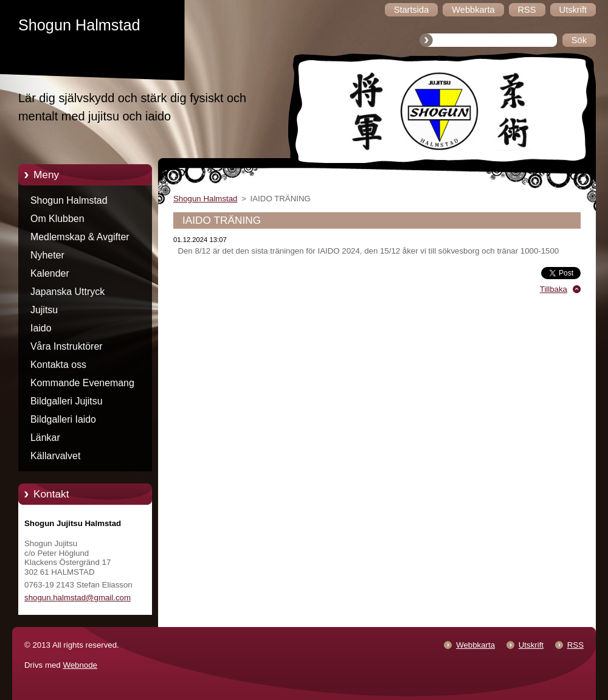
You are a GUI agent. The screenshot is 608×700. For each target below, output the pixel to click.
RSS (575, 645)
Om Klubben (57, 219)
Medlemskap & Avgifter (80, 237)
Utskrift (531, 645)
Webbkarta (475, 645)
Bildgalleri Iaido (63, 419)
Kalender (50, 273)
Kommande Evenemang (82, 383)
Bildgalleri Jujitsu (67, 401)
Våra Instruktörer (67, 346)
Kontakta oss (58, 365)
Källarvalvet (55, 456)
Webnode (80, 665)
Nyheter (47, 255)
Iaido (41, 328)
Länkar (45, 438)
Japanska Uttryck (67, 292)
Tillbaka (554, 289)
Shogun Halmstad (69, 200)
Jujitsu (44, 310)
